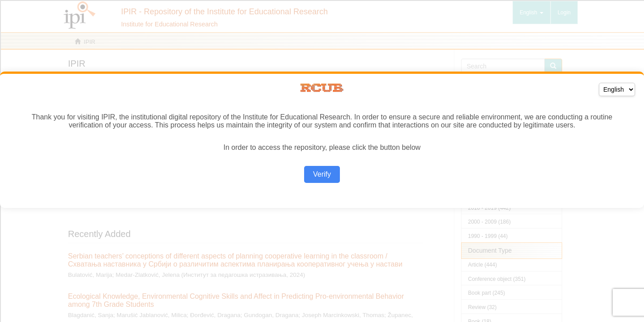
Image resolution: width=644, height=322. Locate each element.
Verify (322, 174)
